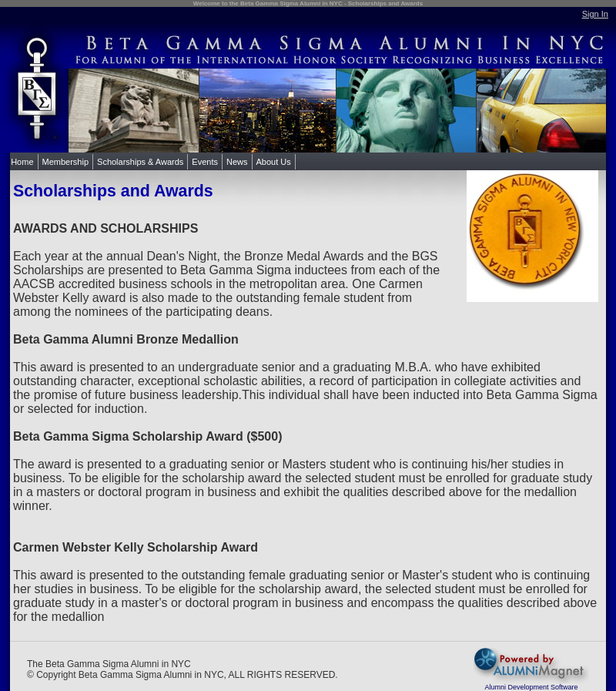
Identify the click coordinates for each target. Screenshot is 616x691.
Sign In (595, 14)
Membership (66, 162)
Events (205, 162)
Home (22, 162)
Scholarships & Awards (140, 162)
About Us (274, 162)
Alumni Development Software (531, 687)
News (237, 162)
